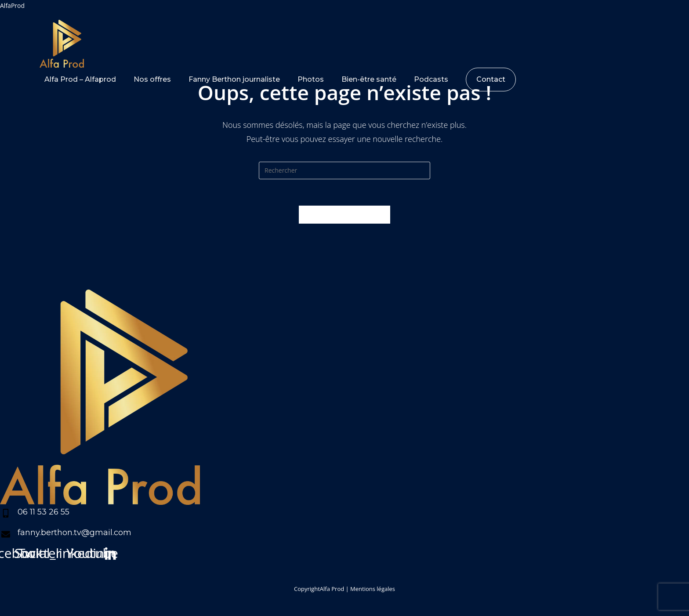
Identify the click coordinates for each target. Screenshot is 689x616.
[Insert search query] (344, 170)
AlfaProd (12, 5)
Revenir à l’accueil (344, 214)
